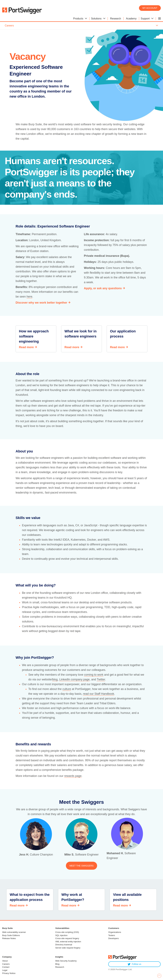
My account (150, 8)
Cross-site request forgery (67, 938)
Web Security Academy (66, 961)
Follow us (134, 964)
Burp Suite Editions (11, 935)
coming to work (94, 675)
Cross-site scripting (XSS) (67, 932)
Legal (5, 970)
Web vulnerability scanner (14, 932)
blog (55, 679)
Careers (6, 964)
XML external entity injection (68, 942)
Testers (112, 935)
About (5, 961)
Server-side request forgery (68, 948)
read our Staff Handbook (99, 694)
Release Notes (9, 938)
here (29, 297)
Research (60, 967)
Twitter (101, 679)
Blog (57, 964)
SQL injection (61, 935)
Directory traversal (64, 945)
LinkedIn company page (74, 679)
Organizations (115, 932)
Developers (113, 938)
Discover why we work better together (41, 303)
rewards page (73, 776)
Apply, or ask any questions (103, 288)
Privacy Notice (9, 973)
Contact (6, 967)
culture (67, 689)
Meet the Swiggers (81, 866)
